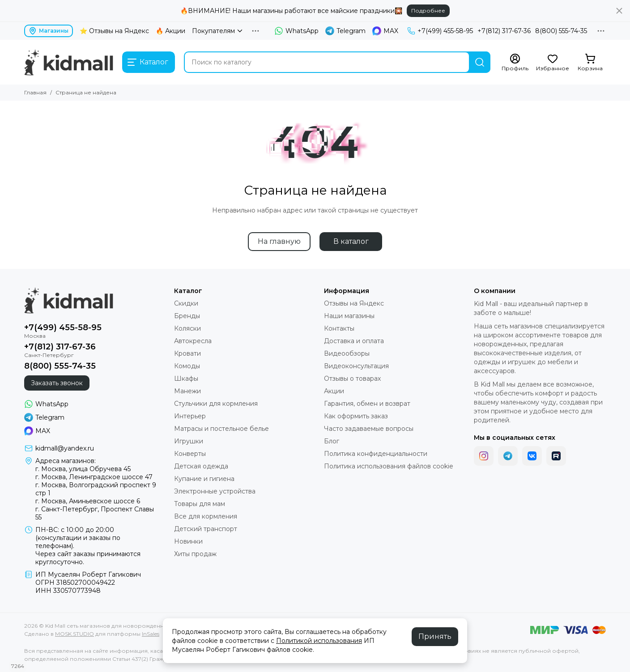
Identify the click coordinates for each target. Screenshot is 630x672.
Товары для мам (200, 504)
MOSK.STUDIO (74, 634)
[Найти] (480, 62)
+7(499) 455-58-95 (440, 31)
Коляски (187, 328)
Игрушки (189, 441)
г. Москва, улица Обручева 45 (83, 469)
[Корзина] (590, 63)
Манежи (187, 391)
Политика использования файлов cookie (389, 466)
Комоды (187, 366)
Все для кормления (206, 516)
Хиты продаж (195, 554)
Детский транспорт (206, 529)
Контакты (339, 328)
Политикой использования (319, 641)
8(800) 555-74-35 (561, 31)
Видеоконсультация (356, 366)
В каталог (351, 241)
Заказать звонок (57, 383)
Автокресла (193, 341)
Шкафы (186, 379)
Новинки (188, 541)
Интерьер (190, 416)
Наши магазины (349, 316)
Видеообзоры (347, 353)
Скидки (186, 303)
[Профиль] (515, 63)
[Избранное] (553, 63)
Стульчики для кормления (216, 404)
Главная (35, 92)
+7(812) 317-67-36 (504, 31)
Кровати (187, 353)
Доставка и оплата (354, 341)
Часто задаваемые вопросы (369, 429)
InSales (151, 634)
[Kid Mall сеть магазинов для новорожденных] (69, 62)
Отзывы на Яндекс (354, 303)
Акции (334, 391)
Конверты (190, 454)
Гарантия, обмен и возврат (367, 404)
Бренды (187, 316)
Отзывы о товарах (352, 379)
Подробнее (428, 11)
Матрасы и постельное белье (221, 429)
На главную (279, 241)
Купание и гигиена (204, 479)
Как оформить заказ (356, 416)
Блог (332, 441)
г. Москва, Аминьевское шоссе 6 (88, 501)
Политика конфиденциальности (376, 454)
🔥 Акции (170, 31)
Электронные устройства (215, 491)
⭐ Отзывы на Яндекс (114, 31)
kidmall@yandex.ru (65, 448)
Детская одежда (201, 466)
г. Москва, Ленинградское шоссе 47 (94, 477)
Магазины (49, 31)
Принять (435, 636)
